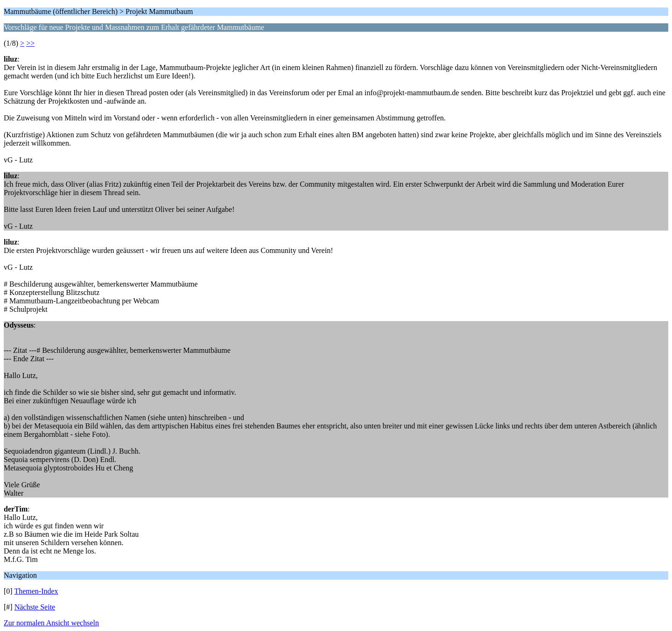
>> (30, 43)
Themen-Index (36, 591)
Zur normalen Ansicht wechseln (51, 623)
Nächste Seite (35, 607)
